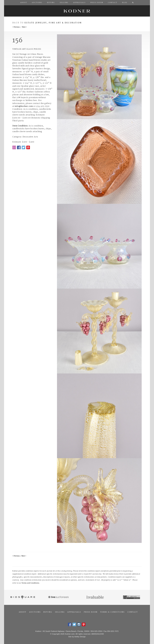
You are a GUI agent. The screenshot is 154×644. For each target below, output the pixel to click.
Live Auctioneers (59, 597)
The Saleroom (132, 597)
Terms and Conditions (30, 583)
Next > (24, 27)
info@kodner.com (24, 106)
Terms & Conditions (112, 612)
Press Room (91, 612)
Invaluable (95, 597)
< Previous (16, 27)
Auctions (35, 612)
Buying (48, 612)
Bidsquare (22, 597)
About (23, 612)
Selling (60, 612)
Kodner (77, 11)
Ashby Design (80, 637)
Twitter (23, 147)
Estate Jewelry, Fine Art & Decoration (53, 23)
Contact (133, 612)
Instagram (79, 624)
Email (14, 147)
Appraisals (74, 612)
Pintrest (28, 147)
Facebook (19, 147)
